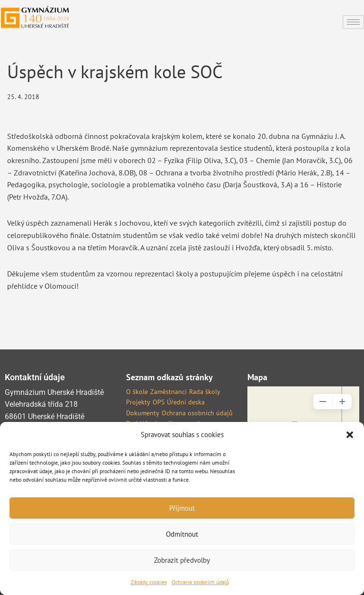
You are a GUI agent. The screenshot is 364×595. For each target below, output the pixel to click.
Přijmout (182, 508)
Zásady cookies (149, 582)
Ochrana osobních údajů (200, 582)
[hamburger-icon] (353, 22)
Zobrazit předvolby (182, 560)
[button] (350, 435)
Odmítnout (182, 534)
